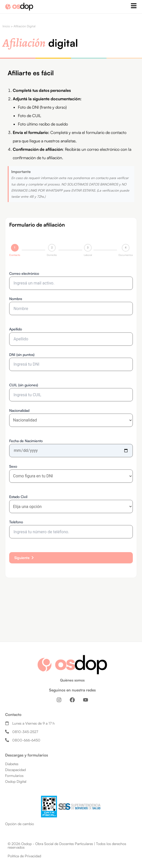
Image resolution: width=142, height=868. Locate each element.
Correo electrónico (24, 273)
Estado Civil (18, 497)
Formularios (14, 776)
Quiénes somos (72, 680)
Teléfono (16, 522)
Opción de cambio (20, 824)
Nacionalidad (19, 410)
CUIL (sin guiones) (24, 385)
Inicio (6, 26)
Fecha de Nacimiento (26, 441)
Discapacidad (15, 770)
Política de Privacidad (24, 856)
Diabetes (12, 764)
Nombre (16, 299)
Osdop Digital (16, 781)
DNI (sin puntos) (22, 355)
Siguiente (25, 558)
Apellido (16, 329)
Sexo (13, 466)
